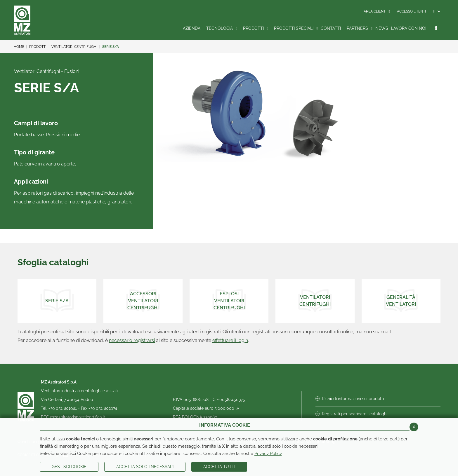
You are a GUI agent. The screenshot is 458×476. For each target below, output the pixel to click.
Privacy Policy (268, 454)
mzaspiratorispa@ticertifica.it (78, 417)
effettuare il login (230, 340)
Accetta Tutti (219, 467)
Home (19, 47)
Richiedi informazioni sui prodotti (350, 399)
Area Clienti (377, 11)
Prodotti (38, 47)
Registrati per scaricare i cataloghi (351, 414)
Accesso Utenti (411, 11)
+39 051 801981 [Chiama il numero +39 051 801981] (63, 408)
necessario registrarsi (132, 340)
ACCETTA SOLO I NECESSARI (145, 467)
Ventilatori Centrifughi (74, 47)
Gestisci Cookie (69, 467)
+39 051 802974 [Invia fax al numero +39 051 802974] (103, 408)
